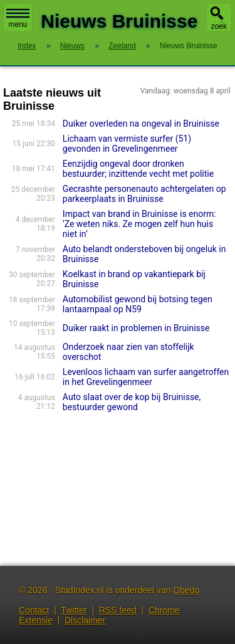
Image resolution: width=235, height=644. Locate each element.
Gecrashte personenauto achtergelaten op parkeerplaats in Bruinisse (144, 194)
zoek (219, 26)
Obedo (186, 590)
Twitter (74, 610)
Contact (34, 610)
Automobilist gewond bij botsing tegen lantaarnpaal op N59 (138, 304)
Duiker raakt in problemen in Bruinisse (136, 328)
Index (27, 46)
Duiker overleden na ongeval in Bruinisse (141, 124)
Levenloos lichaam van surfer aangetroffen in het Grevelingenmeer (146, 377)
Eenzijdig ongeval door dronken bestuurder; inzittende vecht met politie (138, 169)
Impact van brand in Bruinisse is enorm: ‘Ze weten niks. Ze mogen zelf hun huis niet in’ (139, 224)
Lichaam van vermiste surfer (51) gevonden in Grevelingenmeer (127, 144)
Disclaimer (85, 620)
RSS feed (118, 610)
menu (18, 19)
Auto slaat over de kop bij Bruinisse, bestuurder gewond (132, 402)
